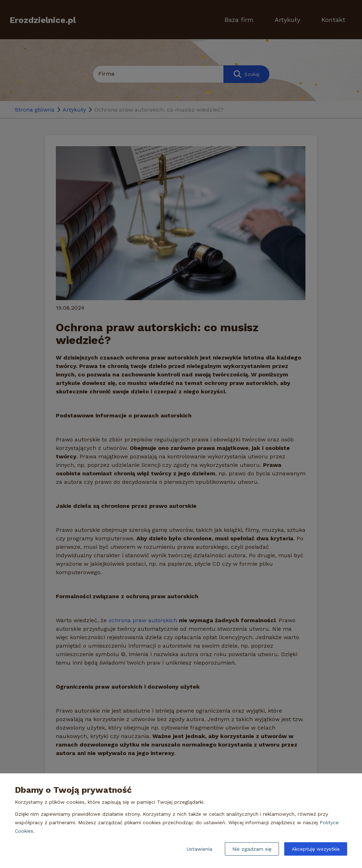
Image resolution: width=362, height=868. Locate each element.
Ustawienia (199, 849)
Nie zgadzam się (252, 849)
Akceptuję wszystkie (316, 849)
